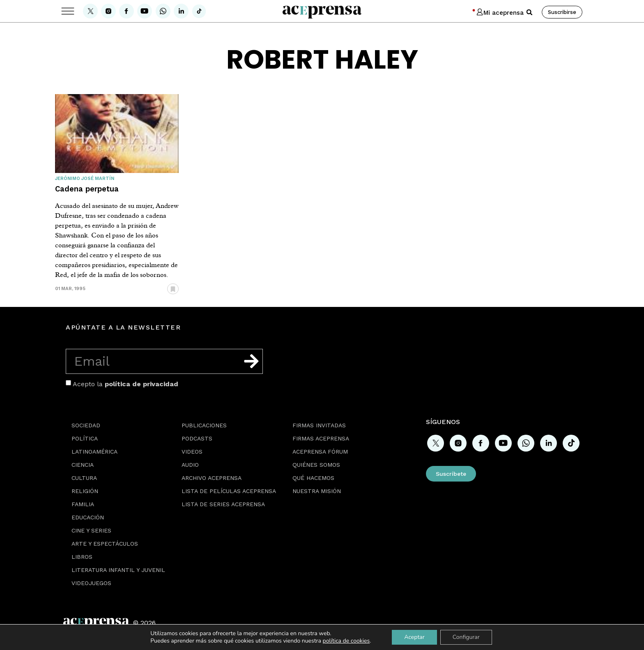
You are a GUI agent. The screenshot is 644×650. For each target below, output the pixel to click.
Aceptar (414, 637)
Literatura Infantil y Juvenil (118, 570)
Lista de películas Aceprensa (229, 491)
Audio (190, 465)
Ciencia (83, 465)
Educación (88, 517)
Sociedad (86, 425)
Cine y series (91, 530)
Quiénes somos (316, 465)
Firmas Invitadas (319, 425)
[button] (529, 12)
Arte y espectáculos (105, 544)
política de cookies (346, 641)
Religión (85, 491)
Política (85, 438)
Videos (192, 452)
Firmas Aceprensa (321, 438)
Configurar (466, 637)
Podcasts (197, 438)
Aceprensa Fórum (320, 452)
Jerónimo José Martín (85, 179)
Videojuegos (91, 583)
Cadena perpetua (87, 189)
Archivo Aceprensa (212, 478)
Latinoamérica (94, 452)
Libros (82, 557)
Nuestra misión (317, 491)
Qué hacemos (313, 478)
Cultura (84, 478)
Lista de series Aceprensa (223, 504)
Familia (83, 504)
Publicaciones (204, 425)
